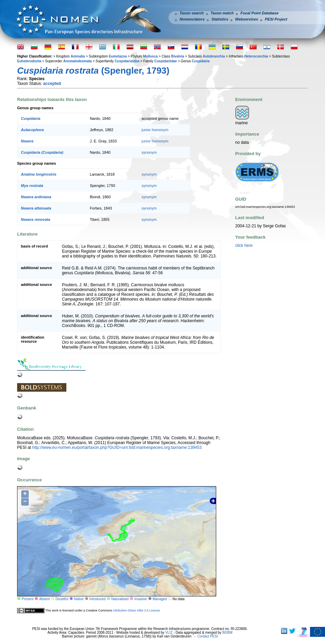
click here (244, 245)
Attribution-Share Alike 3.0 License (136, 610)
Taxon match (222, 13)
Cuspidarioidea (127, 61)
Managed (160, 599)
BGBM (227, 633)
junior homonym (155, 130)
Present (27, 599)
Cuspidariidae (166, 61)
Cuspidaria (201, 61)
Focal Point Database (259, 13)
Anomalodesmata (77, 61)
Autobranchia (214, 56)
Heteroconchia (256, 56)
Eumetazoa (118, 56)
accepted (52, 84)
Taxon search (192, 13)
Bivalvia (178, 56)
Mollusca (150, 56)
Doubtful (62, 599)
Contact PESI (208, 636)
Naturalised (120, 599)
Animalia (78, 56)
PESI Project (276, 19)
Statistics (220, 19)
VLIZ (169, 633)
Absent (45, 599)
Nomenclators (192, 19)
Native (79, 599)
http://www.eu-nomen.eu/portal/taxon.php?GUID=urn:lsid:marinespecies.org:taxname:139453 (117, 447)
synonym (149, 152)
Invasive (141, 599)
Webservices (246, 19)
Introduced (97, 599)
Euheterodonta (29, 61)
